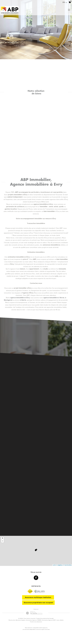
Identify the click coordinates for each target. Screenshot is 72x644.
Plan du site (12, 620)
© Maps (60, 565)
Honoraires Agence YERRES (34, 620)
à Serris (23, 300)
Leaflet (54, 565)
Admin (62, 620)
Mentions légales (20, 620)
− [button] (3, 541)
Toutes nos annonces (36, 622)
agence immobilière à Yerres (54, 298)
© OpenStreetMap (67, 565)
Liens (58, 620)
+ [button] (3, 538)
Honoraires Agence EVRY (49, 620)
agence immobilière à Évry (20, 298)
